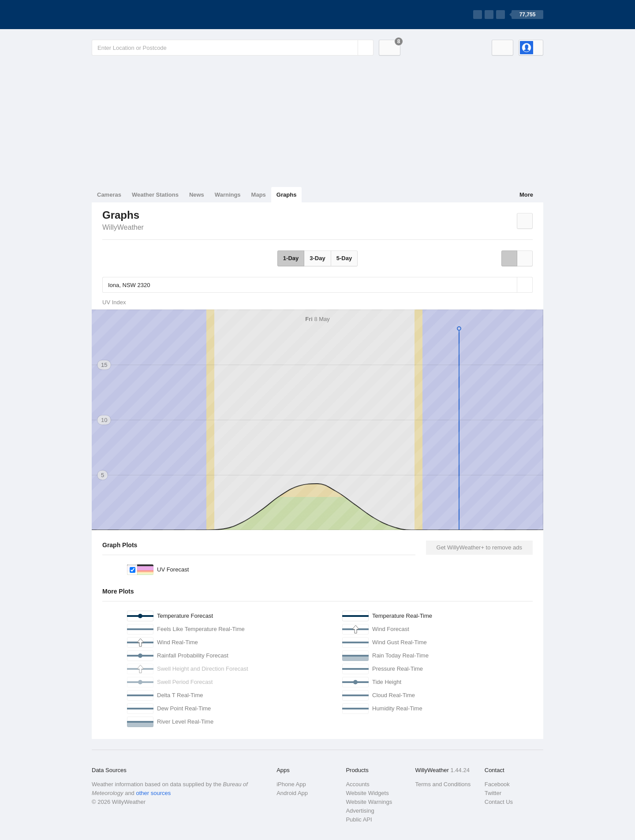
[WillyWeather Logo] (133, 15)
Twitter (493, 793)
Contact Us (499, 802)
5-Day (344, 258)
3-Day (317, 258)
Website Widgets (367, 793)
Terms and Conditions (443, 784)
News (197, 195)
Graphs (287, 195)
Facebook (497, 784)
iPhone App (291, 784)
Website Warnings (369, 802)
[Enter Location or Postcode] (233, 48)
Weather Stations (155, 195)
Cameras (109, 195)
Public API (359, 819)
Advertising (360, 811)
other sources (153, 793)
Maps (259, 195)
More (526, 195)
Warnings (228, 195)
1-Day (291, 258)
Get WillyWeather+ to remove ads (479, 547)
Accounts (357, 784)
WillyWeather (123, 227)
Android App (292, 793)
